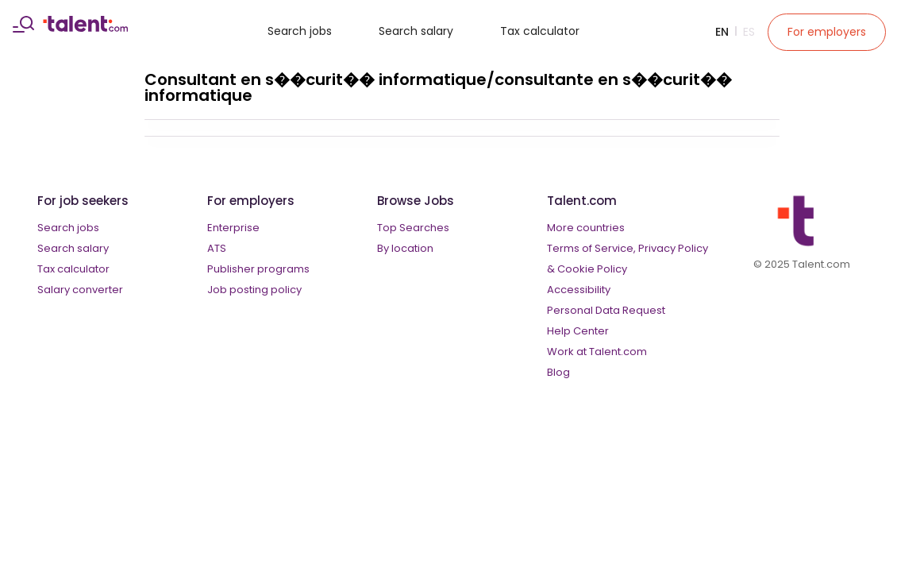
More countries (586, 228)
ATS (217, 248)
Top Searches (413, 228)
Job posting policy (254, 290)
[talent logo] (85, 28)
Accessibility (579, 290)
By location (405, 248)
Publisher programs (258, 269)
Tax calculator (540, 31)
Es (749, 32)
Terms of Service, (591, 248)
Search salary (416, 31)
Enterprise (233, 228)
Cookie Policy (592, 269)
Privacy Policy (673, 248)
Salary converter (80, 290)
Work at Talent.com (597, 352)
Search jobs (300, 31)
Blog (558, 372)
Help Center (578, 331)
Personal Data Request (606, 310)
